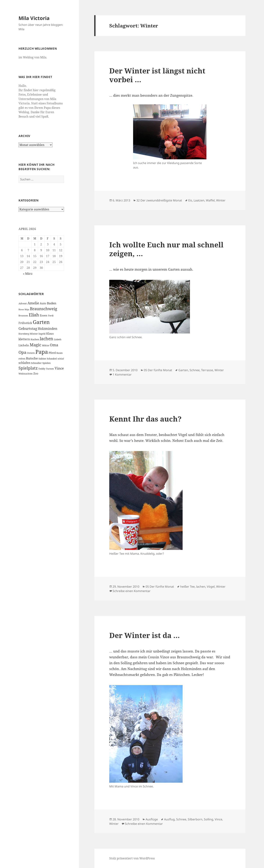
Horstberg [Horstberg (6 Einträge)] (24, 334)
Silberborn (195, 819)
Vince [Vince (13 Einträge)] (59, 368)
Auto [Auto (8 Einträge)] (43, 303)
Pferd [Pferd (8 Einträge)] (52, 353)
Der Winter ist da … (145, 635)
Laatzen (199, 200)
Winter (221, 200)
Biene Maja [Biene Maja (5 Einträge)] (24, 309)
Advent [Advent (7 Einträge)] (23, 303)
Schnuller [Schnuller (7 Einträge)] (36, 363)
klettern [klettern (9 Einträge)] (24, 339)
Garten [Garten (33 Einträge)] (41, 322)
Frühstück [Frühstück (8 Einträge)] (25, 323)
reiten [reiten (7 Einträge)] (22, 359)
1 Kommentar (122, 374)
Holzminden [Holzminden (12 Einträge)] (48, 328)
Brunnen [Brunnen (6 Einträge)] (23, 316)
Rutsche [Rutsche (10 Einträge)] (32, 358)
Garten (183, 370)
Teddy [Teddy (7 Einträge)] (42, 369)
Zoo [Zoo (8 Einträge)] (36, 373)
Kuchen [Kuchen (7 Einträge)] (35, 339)
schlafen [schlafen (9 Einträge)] (24, 363)
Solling (209, 819)
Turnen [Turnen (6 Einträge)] (50, 369)
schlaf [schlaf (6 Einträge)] (61, 359)
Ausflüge (152, 819)
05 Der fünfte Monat (158, 370)
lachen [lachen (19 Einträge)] (46, 339)
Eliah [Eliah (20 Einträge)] (34, 315)
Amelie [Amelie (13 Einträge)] (33, 303)
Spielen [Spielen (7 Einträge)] (46, 363)
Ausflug (169, 819)
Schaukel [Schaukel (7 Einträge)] (52, 359)
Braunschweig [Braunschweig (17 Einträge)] (44, 309)
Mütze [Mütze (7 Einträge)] (46, 345)
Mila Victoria (34, 18)
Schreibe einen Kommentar (132, 591)
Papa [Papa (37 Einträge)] (42, 352)
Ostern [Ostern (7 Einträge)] (31, 353)
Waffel (210, 200)
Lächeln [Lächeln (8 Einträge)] (24, 345)
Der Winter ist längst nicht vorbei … (157, 75)
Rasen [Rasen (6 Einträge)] (60, 353)
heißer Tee (187, 587)
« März (28, 274)
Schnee (195, 370)
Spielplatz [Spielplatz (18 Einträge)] (28, 368)
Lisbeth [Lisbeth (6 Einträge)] (58, 339)
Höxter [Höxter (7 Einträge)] (34, 334)
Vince (218, 819)
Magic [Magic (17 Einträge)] (35, 345)
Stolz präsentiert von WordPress (132, 858)
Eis (190, 200)
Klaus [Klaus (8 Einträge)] (50, 333)
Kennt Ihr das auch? (145, 419)
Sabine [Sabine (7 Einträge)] (42, 359)
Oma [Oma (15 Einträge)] (54, 345)
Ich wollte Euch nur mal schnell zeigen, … (166, 249)
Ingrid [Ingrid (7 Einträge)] (42, 334)
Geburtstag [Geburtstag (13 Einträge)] (28, 328)
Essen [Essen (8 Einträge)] (44, 315)
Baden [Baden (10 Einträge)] (52, 303)
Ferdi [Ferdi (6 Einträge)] (51, 316)
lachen (201, 587)
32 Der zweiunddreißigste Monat (159, 200)
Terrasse (207, 370)
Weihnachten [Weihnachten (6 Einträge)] (26, 374)
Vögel (211, 587)
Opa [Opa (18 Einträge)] (22, 352)
